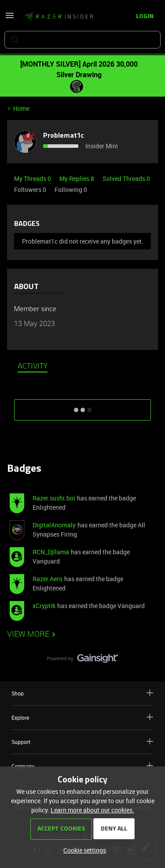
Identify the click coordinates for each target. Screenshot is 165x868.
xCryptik (44, 606)
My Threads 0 (33, 178)
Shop (82, 693)
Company (82, 766)
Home (21, 108)
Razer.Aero (48, 579)
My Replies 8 (77, 178)
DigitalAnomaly (54, 525)
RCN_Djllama (51, 552)
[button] (10, 18)
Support (82, 742)
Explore (82, 717)
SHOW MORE (83, 407)
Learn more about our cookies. (92, 810)
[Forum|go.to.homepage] (59, 17)
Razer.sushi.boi (54, 498)
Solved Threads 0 (126, 178)
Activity (33, 367)
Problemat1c (64, 136)
